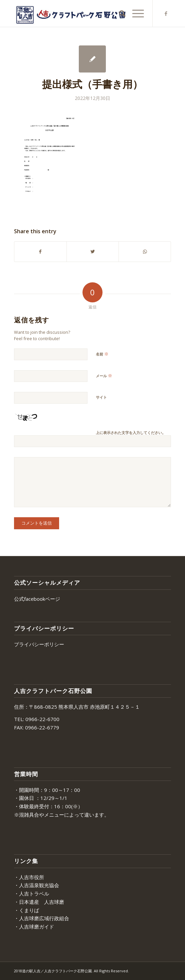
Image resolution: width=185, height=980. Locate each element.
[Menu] (135, 13)
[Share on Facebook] (40, 252)
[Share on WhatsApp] (145, 252)
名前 (102, 354)
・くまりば (27, 910)
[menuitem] (119, 13)
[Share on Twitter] (93, 252)
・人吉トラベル (32, 893)
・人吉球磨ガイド (34, 927)
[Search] (119, 13)
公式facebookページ (37, 599)
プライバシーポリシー (39, 644)
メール (104, 376)
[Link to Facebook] (166, 14)
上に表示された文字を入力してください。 (131, 433)
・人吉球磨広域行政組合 (42, 918)
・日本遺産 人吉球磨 (39, 902)
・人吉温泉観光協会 (37, 885)
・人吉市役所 (29, 877)
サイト (101, 397)
